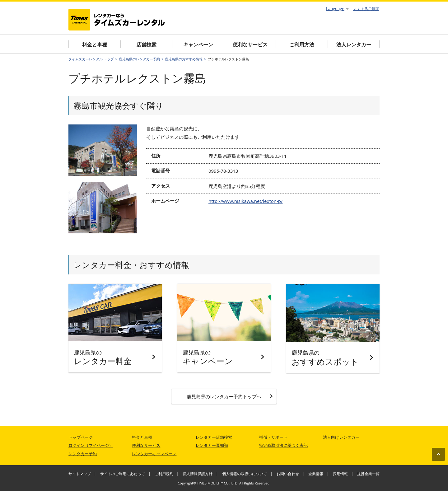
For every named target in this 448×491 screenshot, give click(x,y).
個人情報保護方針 (198, 474)
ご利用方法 (302, 44)
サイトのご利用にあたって (123, 474)
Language (337, 8)
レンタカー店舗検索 (214, 437)
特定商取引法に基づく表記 (283, 445)
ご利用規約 (164, 474)
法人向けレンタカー (341, 437)
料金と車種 (95, 44)
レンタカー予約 (83, 454)
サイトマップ (80, 474)
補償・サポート (273, 437)
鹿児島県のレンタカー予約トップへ (230, 396)
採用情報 (340, 474)
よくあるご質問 (366, 9)
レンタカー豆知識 (212, 445)
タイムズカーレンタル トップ (91, 59)
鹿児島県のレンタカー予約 (139, 59)
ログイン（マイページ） (91, 445)
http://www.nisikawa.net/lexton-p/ (245, 201)
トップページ (81, 437)
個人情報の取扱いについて (245, 474)
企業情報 (316, 474)
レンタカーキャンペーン (154, 454)
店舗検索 (147, 44)
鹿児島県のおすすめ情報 (184, 59)
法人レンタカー (354, 44)
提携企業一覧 (368, 474)
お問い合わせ (288, 474)
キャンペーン (198, 44)
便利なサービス (250, 44)
